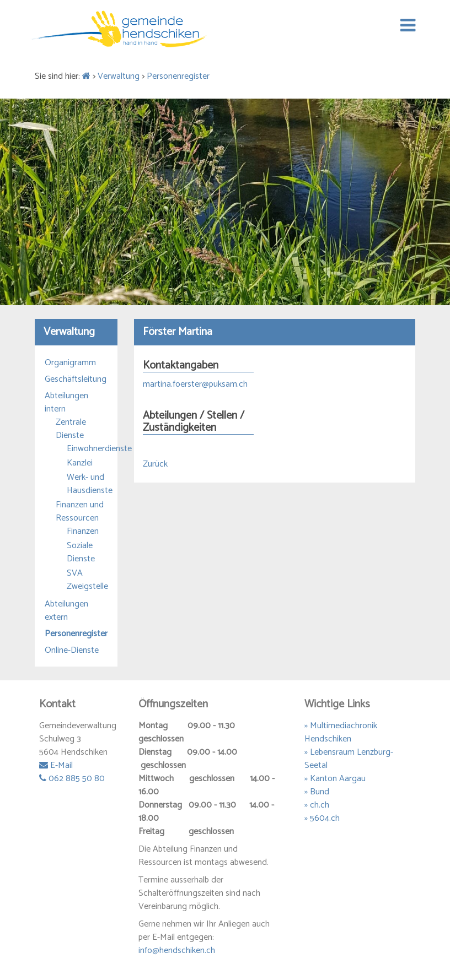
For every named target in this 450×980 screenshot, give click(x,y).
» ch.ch (317, 805)
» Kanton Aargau (335, 779)
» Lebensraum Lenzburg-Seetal (349, 759)
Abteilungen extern (66, 611)
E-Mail (56, 765)
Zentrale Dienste (71, 429)
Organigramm (70, 363)
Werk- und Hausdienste (87, 484)
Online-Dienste (72, 651)
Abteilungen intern (66, 403)
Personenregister (178, 76)
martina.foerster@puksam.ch (195, 384)
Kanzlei (80, 463)
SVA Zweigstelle (87, 580)
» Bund (317, 792)
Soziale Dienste (81, 553)
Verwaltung (119, 76)
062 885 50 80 (72, 779)
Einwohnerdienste (87, 449)
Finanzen (83, 532)
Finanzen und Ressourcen (80, 512)
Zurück (155, 464)
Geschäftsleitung (76, 380)
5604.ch (325, 818)
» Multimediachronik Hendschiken (341, 732)
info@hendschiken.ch (177, 951)
